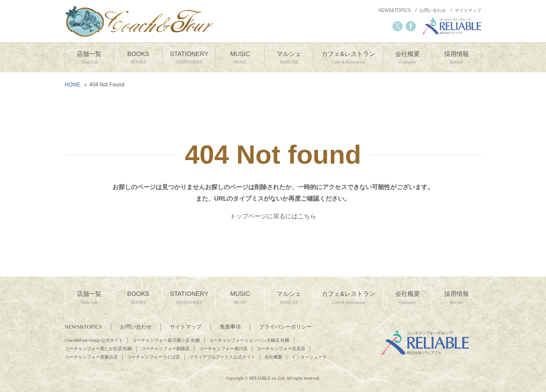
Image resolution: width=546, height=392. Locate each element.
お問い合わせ (433, 10)
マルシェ (289, 58)
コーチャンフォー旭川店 (223, 349)
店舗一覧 (90, 58)
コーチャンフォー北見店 (281, 349)
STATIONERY (189, 58)
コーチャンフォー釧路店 (165, 349)
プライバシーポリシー (285, 327)
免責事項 (230, 327)
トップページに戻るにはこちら (273, 216)
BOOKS (138, 58)
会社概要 (408, 58)
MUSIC (240, 58)
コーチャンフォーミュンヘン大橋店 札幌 (249, 340)
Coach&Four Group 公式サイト (94, 340)
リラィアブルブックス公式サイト (222, 357)
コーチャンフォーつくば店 (153, 357)
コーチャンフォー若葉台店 (91, 357)
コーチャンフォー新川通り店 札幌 (166, 340)
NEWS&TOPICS (395, 10)
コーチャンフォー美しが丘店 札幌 (99, 349)
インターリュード (309, 357)
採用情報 (456, 58)
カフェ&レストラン (348, 58)
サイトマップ (468, 10)
